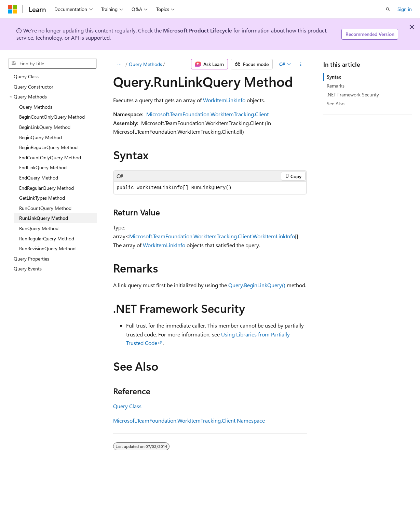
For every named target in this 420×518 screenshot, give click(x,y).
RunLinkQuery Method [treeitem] (44, 218)
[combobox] (52, 64)
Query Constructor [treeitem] (33, 87)
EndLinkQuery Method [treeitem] (43, 167)
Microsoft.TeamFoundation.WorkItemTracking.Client (207, 114)
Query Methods (145, 64)
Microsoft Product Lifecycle (198, 30)
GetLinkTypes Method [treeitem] (42, 198)
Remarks (336, 86)
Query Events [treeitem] (28, 269)
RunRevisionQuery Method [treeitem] (47, 248)
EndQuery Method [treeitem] (39, 178)
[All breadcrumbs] (119, 64)
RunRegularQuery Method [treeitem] (47, 238)
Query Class (127, 406)
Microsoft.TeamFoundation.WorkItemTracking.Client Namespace (189, 420)
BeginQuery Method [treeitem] (40, 137)
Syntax (334, 77)
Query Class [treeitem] (26, 76)
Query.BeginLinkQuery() (257, 285)
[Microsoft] (13, 9)
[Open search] (388, 9)
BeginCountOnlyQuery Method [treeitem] (52, 117)
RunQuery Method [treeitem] (39, 228)
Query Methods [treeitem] (36, 107)
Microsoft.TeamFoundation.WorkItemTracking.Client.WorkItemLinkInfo (212, 236)
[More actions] (301, 64)
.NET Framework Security (353, 95)
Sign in (405, 9)
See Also (336, 103)
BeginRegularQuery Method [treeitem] (48, 147)
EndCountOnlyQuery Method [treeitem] (50, 157)
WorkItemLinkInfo (224, 100)
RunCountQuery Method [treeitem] (45, 208)
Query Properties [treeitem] (31, 259)
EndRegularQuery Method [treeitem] (46, 188)
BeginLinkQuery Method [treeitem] (45, 127)
